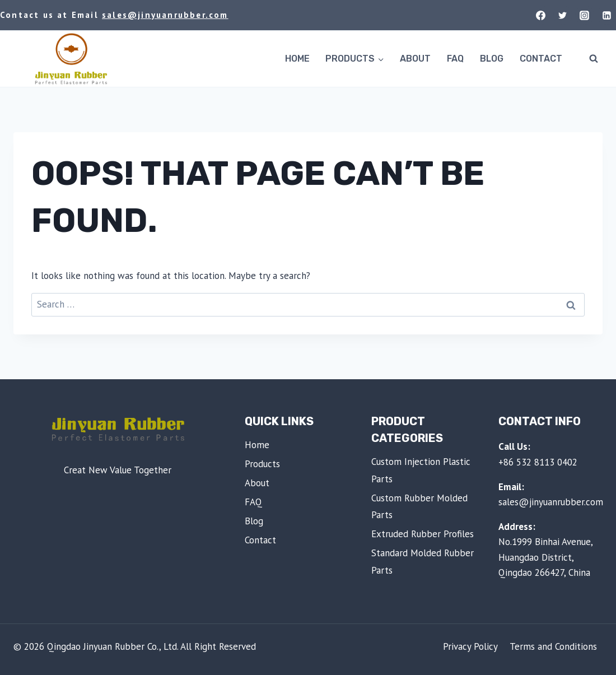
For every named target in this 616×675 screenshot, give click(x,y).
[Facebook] (541, 15)
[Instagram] (585, 15)
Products (262, 464)
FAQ (455, 59)
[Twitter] (563, 15)
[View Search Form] (594, 59)
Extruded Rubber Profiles (423, 534)
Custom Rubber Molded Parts (419, 507)
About (415, 59)
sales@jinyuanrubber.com (165, 15)
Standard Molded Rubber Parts (423, 562)
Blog (492, 59)
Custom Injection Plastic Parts (421, 470)
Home (297, 59)
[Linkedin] (606, 15)
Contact (541, 59)
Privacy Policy (470, 646)
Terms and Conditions (553, 646)
